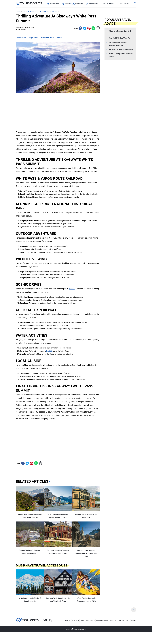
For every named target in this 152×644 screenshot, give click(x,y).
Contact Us (113, 620)
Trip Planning (108, 4)
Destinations (55, 4)
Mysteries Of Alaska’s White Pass (121, 49)
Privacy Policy (90, 620)
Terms (82, 620)
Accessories (93, 4)
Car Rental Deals (48, 38)
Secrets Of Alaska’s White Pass (120, 38)
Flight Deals (33, 38)
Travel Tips (79, 4)
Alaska (60, 38)
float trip (49, 351)
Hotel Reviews (124, 4)
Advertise (121, 620)
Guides (67, 4)
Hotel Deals (21, 38)
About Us (68, 620)
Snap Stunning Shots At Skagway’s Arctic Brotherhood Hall (86, 553)
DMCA (128, 620)
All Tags (134, 620)
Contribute (76, 620)
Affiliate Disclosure (102, 620)
